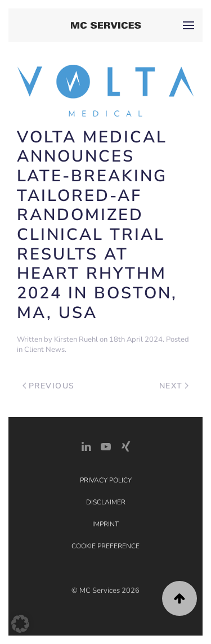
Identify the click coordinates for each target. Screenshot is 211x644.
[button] (188, 25)
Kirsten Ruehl (76, 339)
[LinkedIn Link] (86, 446)
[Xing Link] (125, 446)
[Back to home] (105, 25)
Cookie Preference (105, 546)
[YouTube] (106, 446)
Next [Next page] (174, 386)
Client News (44, 350)
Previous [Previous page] (49, 386)
